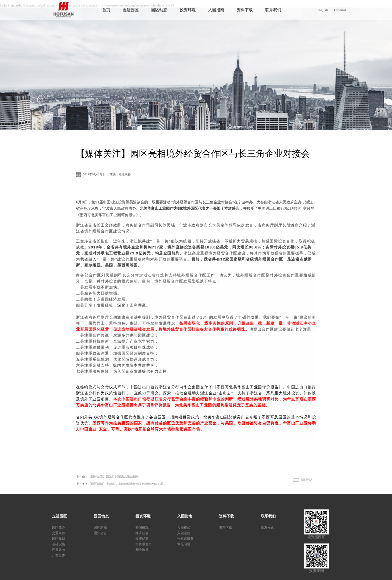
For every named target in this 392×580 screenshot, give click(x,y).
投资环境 (188, 10)
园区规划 (58, 539)
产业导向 (58, 550)
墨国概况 (142, 528)
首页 (106, 10)
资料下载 (245, 10)
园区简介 (58, 528)
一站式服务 (185, 539)
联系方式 (267, 528)
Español (340, 10)
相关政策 (142, 550)
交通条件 (58, 533)
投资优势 (142, 539)
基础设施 (58, 544)
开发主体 (58, 555)
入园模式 (184, 528)
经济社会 (142, 533)
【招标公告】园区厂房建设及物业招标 (113, 476)
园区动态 (159, 10)
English (322, 10)
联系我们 (273, 10)
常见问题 (184, 544)
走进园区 (131, 10)
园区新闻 (100, 528)
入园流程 (184, 533)
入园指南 (216, 10)
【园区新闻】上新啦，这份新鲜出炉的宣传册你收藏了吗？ (127, 484)
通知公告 (100, 533)
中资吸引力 (144, 544)
